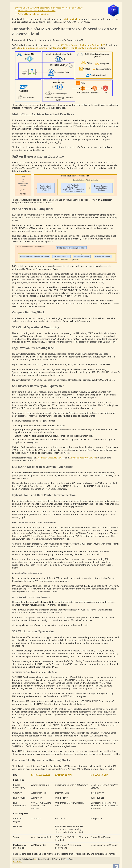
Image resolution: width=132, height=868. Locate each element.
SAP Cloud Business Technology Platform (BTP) (83, 45)
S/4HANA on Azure (41, 775)
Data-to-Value (92, 48)
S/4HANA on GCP (99, 775)
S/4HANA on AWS (64, 775)
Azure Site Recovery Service (82, 458)
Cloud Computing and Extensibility (34, 48)
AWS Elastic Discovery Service (50, 458)
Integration (57, 48)
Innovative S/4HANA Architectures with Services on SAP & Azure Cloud (49, 8)
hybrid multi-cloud (72, 19)
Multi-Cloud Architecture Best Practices (37, 11)
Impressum (17, 861)
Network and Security (74, 48)
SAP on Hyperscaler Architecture (34, 14)
